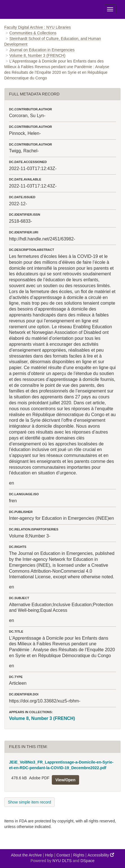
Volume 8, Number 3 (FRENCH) (37, 55)
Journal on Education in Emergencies (42, 50)
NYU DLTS (62, 861)
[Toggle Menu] (110, 9)
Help (49, 855)
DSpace (88, 861)
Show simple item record (29, 802)
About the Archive (26, 855)
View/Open (65, 780)
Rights (79, 855)
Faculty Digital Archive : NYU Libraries (38, 27)
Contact (63, 855)
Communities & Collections (33, 33)
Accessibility (101, 855)
